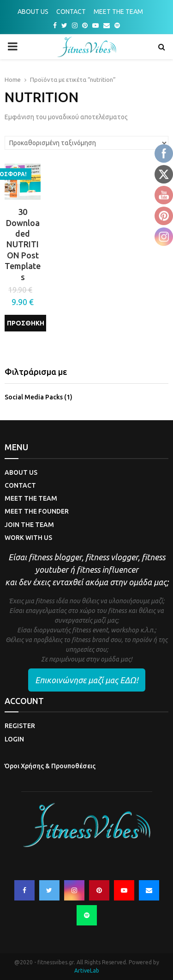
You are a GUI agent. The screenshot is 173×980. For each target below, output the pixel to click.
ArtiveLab (87, 971)
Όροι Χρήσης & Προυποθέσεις (50, 766)
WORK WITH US (28, 538)
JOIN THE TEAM (29, 525)
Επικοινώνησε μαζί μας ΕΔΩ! (87, 680)
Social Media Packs (34, 397)
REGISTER (20, 726)
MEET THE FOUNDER (37, 511)
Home (13, 80)
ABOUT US (33, 12)
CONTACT (71, 12)
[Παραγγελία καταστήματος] (86, 143)
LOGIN (14, 739)
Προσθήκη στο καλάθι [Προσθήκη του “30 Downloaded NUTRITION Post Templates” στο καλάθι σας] (26, 325)
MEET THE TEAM (118, 12)
